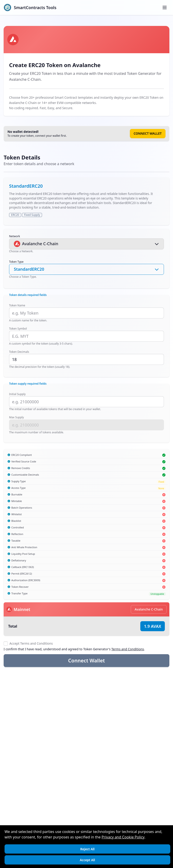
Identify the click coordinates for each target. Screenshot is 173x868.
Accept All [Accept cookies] (87, 860)
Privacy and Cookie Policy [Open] (123, 837)
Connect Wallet (148, 133)
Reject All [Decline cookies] (87, 849)
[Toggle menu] (165, 8)
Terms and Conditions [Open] (128, 649)
